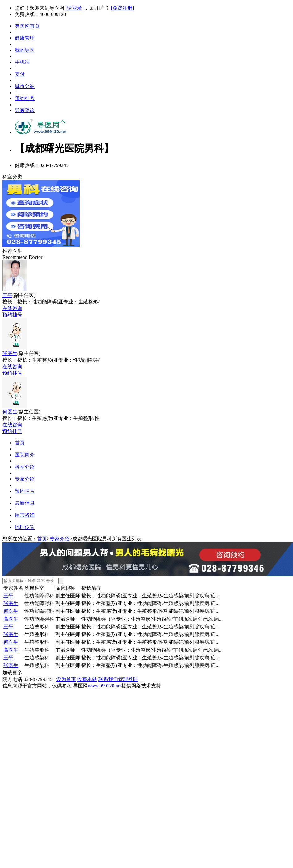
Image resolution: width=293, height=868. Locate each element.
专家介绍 (25, 479)
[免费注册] (123, 8)
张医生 (10, 353)
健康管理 (25, 38)
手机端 (22, 62)
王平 (7, 295)
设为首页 (66, 679)
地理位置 (25, 527)
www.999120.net (105, 686)
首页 (20, 443)
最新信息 (25, 503)
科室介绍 (25, 467)
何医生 (10, 412)
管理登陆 (128, 679)
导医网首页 (27, 26)
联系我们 (108, 679)
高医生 (11, 619)
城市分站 (25, 86)
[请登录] (75, 8)
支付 (20, 74)
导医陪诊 (25, 110)
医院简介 (25, 455)
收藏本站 (87, 679)
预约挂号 (25, 98)
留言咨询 (25, 515)
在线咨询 (12, 308)
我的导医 (25, 50)
